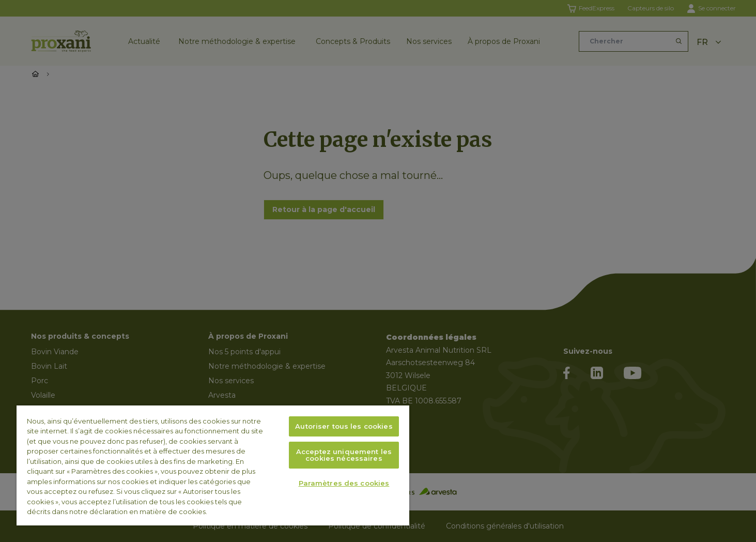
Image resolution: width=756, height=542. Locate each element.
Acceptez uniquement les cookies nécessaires (344, 455)
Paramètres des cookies (344, 483)
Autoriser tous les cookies (344, 426)
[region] (213, 465)
